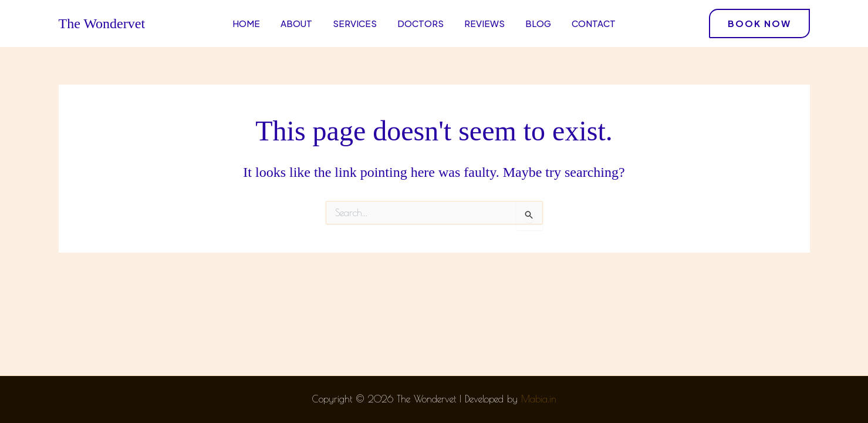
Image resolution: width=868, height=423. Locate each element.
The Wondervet (102, 23)
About (296, 23)
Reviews (484, 23)
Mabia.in (539, 399)
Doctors (421, 23)
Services (355, 23)
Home (246, 23)
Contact (594, 23)
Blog (538, 23)
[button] (759, 23)
